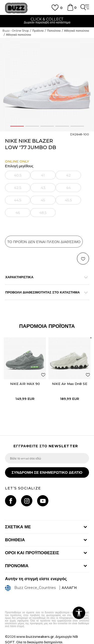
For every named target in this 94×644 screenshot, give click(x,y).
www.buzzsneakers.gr (35, 637)
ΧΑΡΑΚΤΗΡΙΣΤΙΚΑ (44, 277)
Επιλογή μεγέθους (19, 166)
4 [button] (62, 126)
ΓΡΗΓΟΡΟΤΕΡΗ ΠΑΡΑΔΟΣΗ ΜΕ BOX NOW (47, 19)
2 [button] (32, 126)
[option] (47, 21)
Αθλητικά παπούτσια (77, 31)
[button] (83, 259)
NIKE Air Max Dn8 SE (70, 384)
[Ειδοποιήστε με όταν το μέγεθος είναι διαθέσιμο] (18, 175)
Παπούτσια (54, 31)
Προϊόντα (38, 31)
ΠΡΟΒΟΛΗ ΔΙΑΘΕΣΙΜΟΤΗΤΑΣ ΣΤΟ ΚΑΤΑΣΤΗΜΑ (44, 292)
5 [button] (77, 126)
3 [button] (47, 126)
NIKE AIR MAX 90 (25, 384)
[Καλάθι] (70, 10)
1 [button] (17, 126)
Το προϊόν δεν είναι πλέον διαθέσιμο (44, 242)
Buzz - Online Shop (16, 31)
